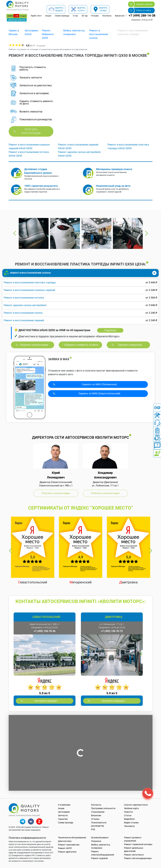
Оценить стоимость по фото (82, 345)
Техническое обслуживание (72, 838)
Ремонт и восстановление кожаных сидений (29, 290)
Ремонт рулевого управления (133, 839)
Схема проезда (62, 16)
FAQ (93, 829)
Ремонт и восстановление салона (99, 34)
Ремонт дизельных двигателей (134, 850)
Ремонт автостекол (134, 855)
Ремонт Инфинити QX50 (48, 34)
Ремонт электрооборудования (103, 853)
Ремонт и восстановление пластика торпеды (30, 283)
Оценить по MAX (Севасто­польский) (99, 393)
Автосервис (64, 812)
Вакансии (120, 16)
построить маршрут (46, 701)
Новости (128, 812)
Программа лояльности (103, 808)
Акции (48, 16)
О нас (75, 16)
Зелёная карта (131, 808)
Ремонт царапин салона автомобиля (25, 305)
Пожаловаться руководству (99, 824)
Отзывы (95, 16)
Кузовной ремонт (100, 838)
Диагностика (65, 841)
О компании (64, 805)
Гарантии (63, 819)
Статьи (128, 815)
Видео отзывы (131, 823)
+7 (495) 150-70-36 (45, 631)
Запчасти (63, 815)
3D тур (85, 16)
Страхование (98, 812)
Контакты (107, 16)
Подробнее (110, 330)
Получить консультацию (31, 131)
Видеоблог (129, 819)
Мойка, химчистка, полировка (101, 846)
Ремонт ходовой (99, 858)
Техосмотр (129, 826)
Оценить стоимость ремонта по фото (36, 102)
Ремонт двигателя (67, 852)
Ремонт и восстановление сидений (24, 320)
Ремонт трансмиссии (69, 845)
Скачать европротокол (136, 805)
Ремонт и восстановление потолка (24, 298)
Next (146, 233)
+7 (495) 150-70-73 (112, 631)
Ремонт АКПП (65, 848)
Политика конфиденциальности (27, 838)
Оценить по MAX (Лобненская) (99, 384)
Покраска (96, 841)
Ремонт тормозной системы (138, 844)
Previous (15, 233)
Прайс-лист (36, 16)
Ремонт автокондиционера (138, 858)
